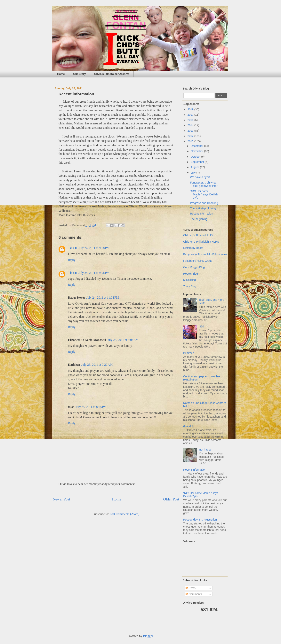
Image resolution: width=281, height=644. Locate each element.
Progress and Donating (204, 203)
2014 (191, 125)
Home (61, 74)
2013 (191, 131)
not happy (205, 450)
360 (202, 326)
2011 (191, 141)
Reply (72, 260)
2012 (191, 136)
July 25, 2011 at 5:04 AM (123, 340)
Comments (194, 594)
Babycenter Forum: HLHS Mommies (205, 254)
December (197, 146)
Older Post (171, 499)
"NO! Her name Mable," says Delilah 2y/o (204, 194)
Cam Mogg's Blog (194, 267)
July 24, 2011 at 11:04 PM (103, 298)
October (196, 157)
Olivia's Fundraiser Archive (112, 74)
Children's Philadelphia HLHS (201, 242)
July (193, 173)
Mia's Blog (189, 280)
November (197, 151)
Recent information (202, 214)
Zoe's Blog (190, 286)
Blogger (148, 636)
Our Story (80, 74)
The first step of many (203, 208)
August (195, 167)
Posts (191, 588)
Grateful (188, 426)
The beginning (199, 219)
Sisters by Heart (193, 248)
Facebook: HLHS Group (198, 261)
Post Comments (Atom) (124, 514)
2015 (191, 120)
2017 (191, 115)
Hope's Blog (191, 274)
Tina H (73, 248)
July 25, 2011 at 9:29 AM (97, 365)
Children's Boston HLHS (198, 235)
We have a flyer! (200, 177)
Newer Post (61, 499)
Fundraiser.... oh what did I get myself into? (204, 184)
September (198, 162)
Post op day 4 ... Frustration (200, 520)
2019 (191, 109)
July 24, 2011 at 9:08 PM (94, 248)
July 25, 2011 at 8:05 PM (91, 407)
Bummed (189, 353)
